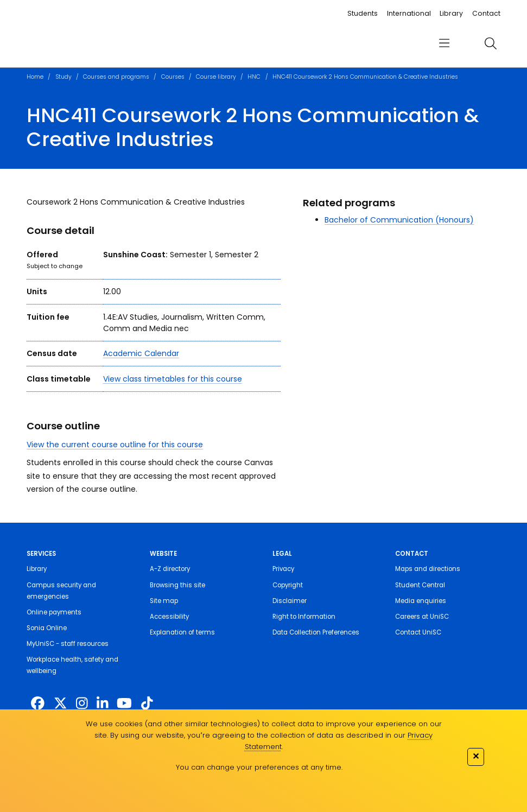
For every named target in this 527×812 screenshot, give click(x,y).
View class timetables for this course (173, 379)
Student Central (420, 585)
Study (64, 77)
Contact (486, 13)
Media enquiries (421, 601)
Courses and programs (116, 77)
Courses (173, 77)
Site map (164, 601)
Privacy (283, 569)
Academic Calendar (141, 353)
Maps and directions (428, 569)
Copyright (288, 585)
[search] (491, 43)
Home (35, 77)
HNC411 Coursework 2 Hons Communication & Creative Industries (365, 77)
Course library (216, 77)
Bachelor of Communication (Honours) (399, 220)
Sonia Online (47, 628)
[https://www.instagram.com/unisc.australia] (82, 704)
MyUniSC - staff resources (68, 644)
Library (451, 13)
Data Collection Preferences (316, 632)
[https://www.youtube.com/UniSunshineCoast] (124, 704)
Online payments (54, 612)
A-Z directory (170, 569)
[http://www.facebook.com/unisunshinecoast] (38, 704)
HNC (254, 77)
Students (363, 13)
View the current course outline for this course (115, 445)
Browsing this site (177, 585)
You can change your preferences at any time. (259, 767)
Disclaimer (290, 601)
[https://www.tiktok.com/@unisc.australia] (147, 704)
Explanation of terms (182, 632)
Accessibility (169, 617)
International (409, 13)
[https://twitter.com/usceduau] (61, 704)
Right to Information (304, 617)
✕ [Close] (476, 756)
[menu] (445, 43)
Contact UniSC (418, 632)
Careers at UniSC (422, 617)
